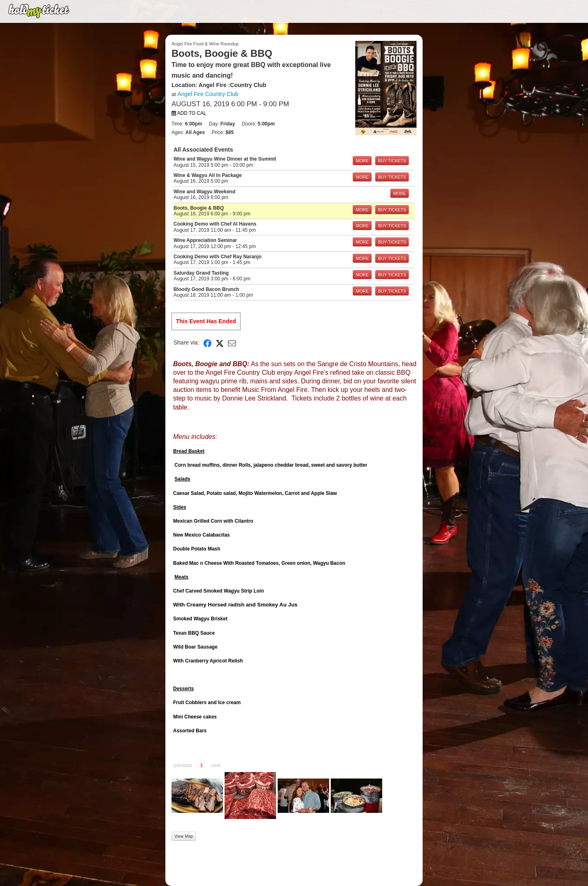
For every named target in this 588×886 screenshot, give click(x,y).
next (216, 765)
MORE (362, 161)
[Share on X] (220, 343)
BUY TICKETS (392, 161)
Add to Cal (189, 113)
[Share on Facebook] (207, 343)
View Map (184, 836)
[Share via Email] (232, 343)
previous (183, 765)
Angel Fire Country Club (208, 94)
